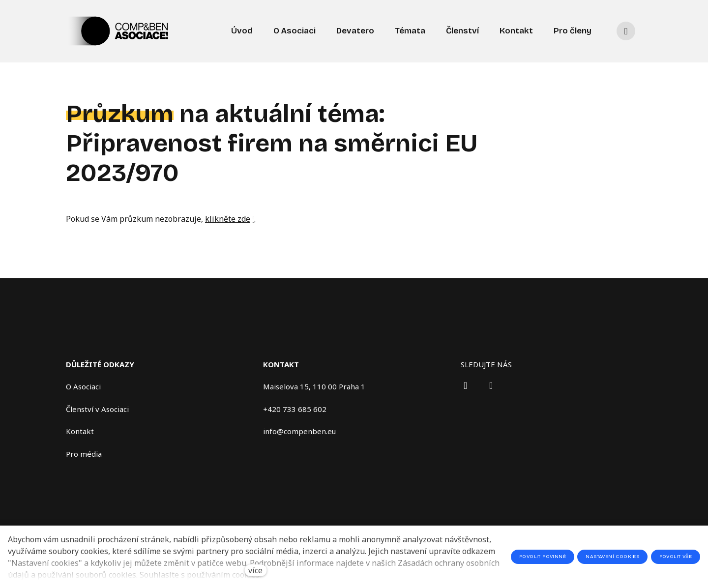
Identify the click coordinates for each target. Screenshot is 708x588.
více (255, 570)
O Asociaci (83, 386)
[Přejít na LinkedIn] (466, 385)
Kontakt (80, 431)
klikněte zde (228, 222)
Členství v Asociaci (97, 409)
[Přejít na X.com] (491, 385)
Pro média (84, 454)
